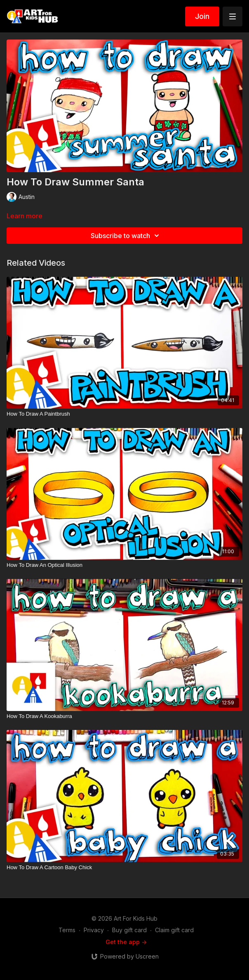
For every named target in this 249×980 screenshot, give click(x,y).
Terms (67, 930)
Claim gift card (174, 930)
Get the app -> (126, 942)
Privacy (94, 930)
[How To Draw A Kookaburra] (124, 716)
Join (202, 16)
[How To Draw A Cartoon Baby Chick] (124, 868)
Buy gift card (129, 930)
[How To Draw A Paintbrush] (124, 414)
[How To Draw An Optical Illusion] (124, 565)
